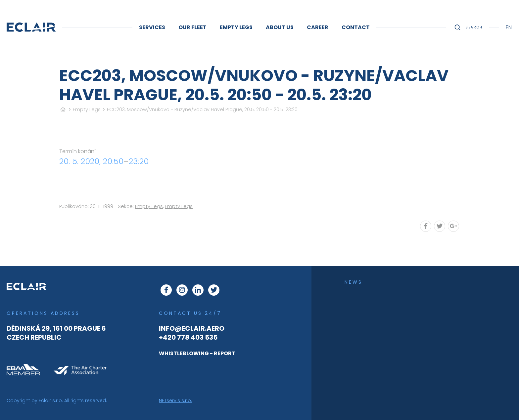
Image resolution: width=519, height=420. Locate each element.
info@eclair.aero (192, 328)
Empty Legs (87, 109)
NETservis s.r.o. (175, 400)
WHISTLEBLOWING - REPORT (197, 353)
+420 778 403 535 (188, 337)
